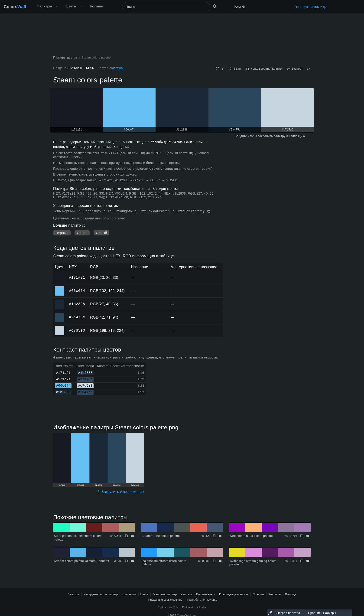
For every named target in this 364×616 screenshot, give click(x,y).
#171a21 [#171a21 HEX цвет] (60, 274)
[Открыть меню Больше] (57, 7)
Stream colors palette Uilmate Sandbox (81, 561)
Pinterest (188, 607)
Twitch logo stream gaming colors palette (253, 563)
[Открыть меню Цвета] (81, 7)
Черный (62, 233)
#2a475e (77, 317)
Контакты (275, 594)
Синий (82, 233)
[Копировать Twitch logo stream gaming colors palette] (302, 561)
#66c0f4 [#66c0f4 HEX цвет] (60, 288)
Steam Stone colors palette (161, 536)
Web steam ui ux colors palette (251, 536)
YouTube (174, 607)
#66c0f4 (77, 291)
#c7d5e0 (77, 330)
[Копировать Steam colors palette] (209, 211)
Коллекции (129, 594)
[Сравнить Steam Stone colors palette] (220, 536)
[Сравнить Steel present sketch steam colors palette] (132, 536)
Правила (258, 594)
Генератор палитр (310, 7)
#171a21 (77, 277)
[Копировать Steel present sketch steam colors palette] (126, 536)
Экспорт (295, 69)
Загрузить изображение (120, 492)
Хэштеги (187, 594)
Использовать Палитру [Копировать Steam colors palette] (264, 69)
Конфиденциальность (234, 594)
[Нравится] (217, 69)
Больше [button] (96, 6)
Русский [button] (239, 7)
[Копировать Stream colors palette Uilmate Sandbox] (126, 561)
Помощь (291, 594)
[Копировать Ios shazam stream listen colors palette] (214, 561)
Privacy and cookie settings (165, 600)
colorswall (117, 68)
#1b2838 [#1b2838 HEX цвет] (60, 301)
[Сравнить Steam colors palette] (308, 69)
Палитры (44, 6)
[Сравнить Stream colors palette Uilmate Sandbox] (132, 561)
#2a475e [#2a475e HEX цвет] (60, 314)
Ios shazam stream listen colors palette (164, 563)
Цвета (71, 6)
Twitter (162, 607)
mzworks (211, 600)
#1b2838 (77, 304)
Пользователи (206, 594)
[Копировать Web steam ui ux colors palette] (302, 536)
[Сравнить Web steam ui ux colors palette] (308, 536)
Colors (15, 7)
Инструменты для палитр (101, 594)
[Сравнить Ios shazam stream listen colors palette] (220, 561)
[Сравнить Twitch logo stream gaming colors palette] (308, 561)
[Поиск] (166, 7)
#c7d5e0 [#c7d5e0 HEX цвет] (60, 327)
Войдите (241, 136)
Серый (101, 233)
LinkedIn (201, 607)
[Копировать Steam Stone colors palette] (214, 536)
